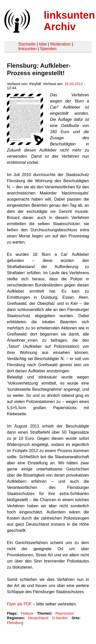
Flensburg (15, 623)
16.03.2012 (74, 84)
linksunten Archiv (69, 21)
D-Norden (60, 618)
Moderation (60, 44)
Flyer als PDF (19, 604)
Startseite (27, 44)
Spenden (48, 49)
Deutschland (38, 618)
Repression (65, 613)
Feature (27, 613)
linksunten (27, 49)
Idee (43, 44)
